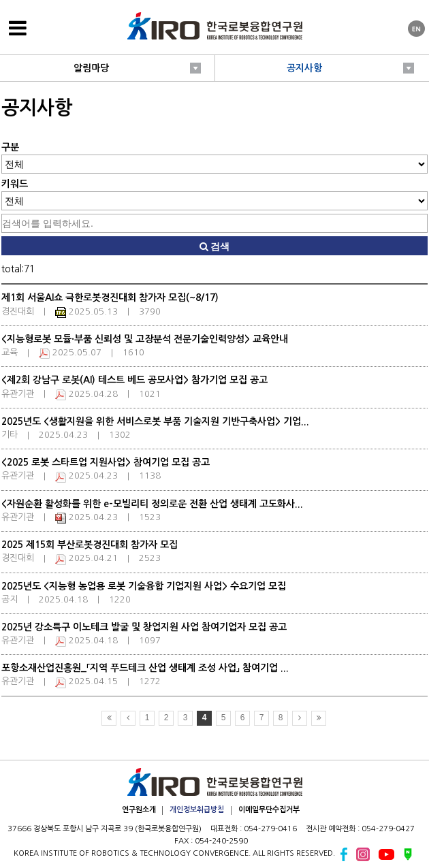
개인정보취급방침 (197, 810)
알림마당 (91, 68)
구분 (10, 147)
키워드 (15, 184)
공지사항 (304, 68)
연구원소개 (139, 810)
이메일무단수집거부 (269, 810)
